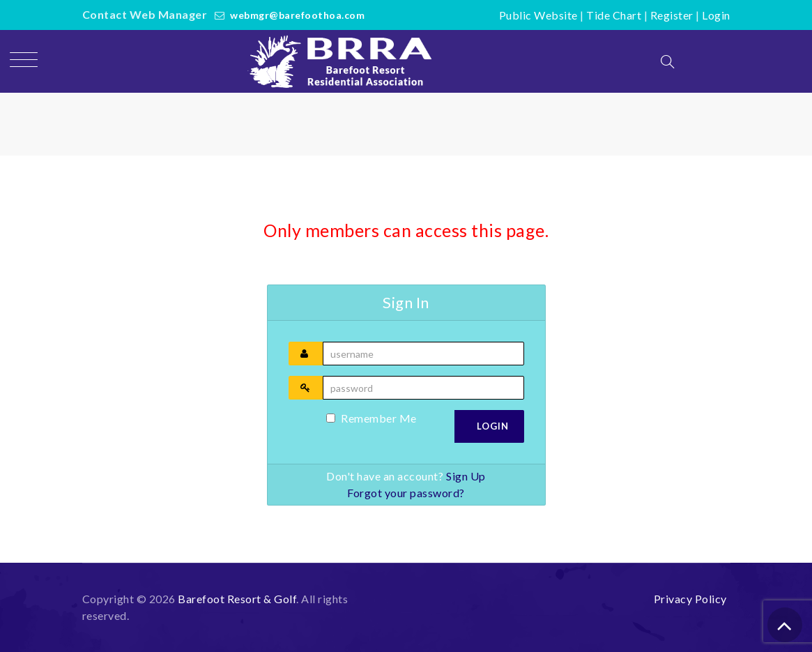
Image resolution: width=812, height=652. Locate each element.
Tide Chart (614, 15)
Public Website (538, 15)
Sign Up (466, 476)
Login (716, 15)
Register (672, 15)
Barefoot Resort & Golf (237, 599)
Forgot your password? (406, 493)
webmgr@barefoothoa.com (297, 15)
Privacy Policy (690, 599)
